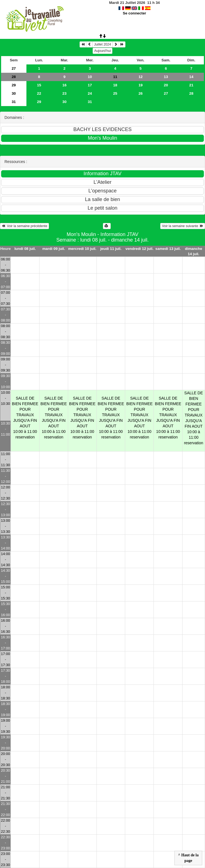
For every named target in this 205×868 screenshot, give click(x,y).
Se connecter (135, 13)
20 (166, 85)
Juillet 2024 (102, 44)
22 (39, 93)
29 (14, 85)
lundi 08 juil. (25, 249)
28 (14, 77)
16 (64, 85)
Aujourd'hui (103, 51)
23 (64, 93)
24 (90, 93)
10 (90, 77)
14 (191, 77)
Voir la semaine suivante (183, 226)
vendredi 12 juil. (139, 249)
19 (141, 85)
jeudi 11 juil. (111, 249)
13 (166, 77)
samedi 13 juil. (168, 249)
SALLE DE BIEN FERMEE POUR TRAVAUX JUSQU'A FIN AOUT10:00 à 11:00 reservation (25, 418)
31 (14, 102)
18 (115, 85)
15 (39, 85)
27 (14, 68)
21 (191, 85)
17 (90, 85)
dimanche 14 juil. (194, 251)
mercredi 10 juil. (82, 249)
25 (115, 93)
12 (141, 77)
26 (141, 93)
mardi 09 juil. (54, 249)
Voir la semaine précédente (24, 226)
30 (14, 93)
